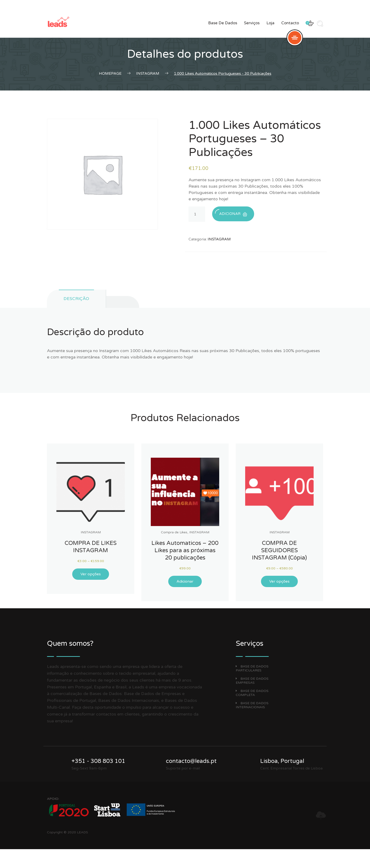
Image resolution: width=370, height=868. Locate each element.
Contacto (290, 23)
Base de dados (223, 23)
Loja (270, 23)
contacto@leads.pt (191, 761)
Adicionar (231, 213)
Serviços (252, 23)
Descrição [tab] (76, 299)
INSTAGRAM (219, 239)
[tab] (123, 302)
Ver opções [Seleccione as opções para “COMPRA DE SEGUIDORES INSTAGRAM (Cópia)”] (279, 581)
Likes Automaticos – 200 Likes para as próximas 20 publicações (185, 550)
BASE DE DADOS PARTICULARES (252, 668)
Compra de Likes (174, 532)
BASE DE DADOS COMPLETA (252, 693)
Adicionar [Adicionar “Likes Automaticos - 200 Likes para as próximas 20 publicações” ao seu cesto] (185, 581)
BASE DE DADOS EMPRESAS (252, 681)
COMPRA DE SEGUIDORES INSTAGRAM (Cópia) (279, 550)
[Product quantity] (197, 214)
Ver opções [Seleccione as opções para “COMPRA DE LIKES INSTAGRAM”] (91, 574)
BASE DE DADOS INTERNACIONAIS (252, 705)
